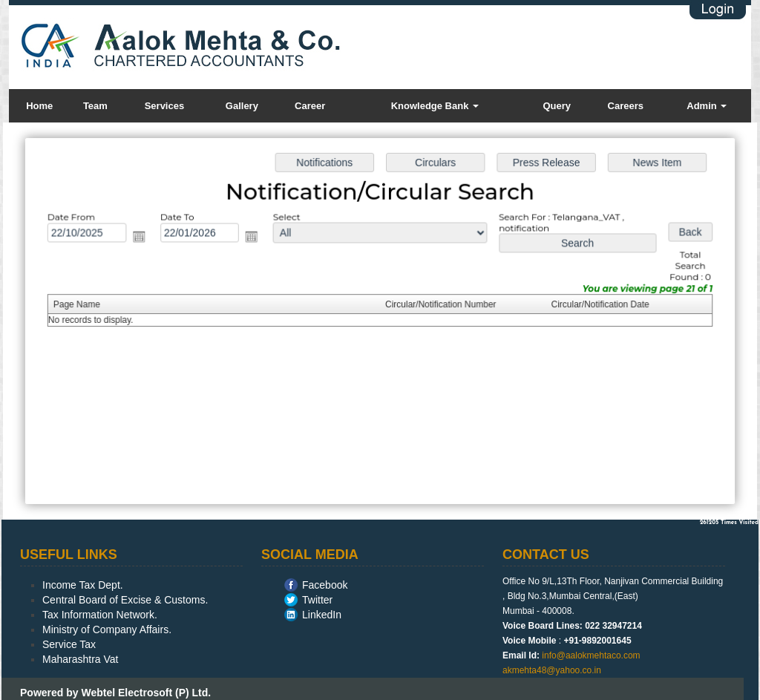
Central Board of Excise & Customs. (125, 600)
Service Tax (69, 644)
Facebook (325, 585)
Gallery (242, 106)
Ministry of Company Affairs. (107, 629)
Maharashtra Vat (80, 659)
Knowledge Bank (435, 106)
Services (165, 106)
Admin (707, 106)
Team (95, 106)
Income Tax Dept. (83, 585)
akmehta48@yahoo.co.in (552, 670)
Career (310, 106)
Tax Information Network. (100, 615)
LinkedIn (322, 615)
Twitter (317, 600)
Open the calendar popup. (144, 238)
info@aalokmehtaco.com (591, 655)
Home (39, 106)
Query (557, 106)
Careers (626, 106)
